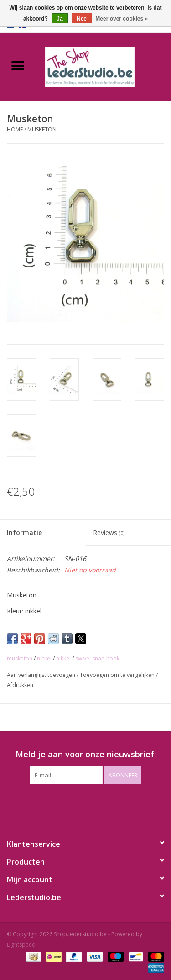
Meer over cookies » (122, 19)
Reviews (109, 532)
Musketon (42, 129)
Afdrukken (20, 685)
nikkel (63, 658)
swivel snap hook (97, 658)
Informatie (24, 532)
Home (15, 129)
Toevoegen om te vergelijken (118, 675)
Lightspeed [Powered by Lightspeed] (21, 945)
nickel (44, 658)
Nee (82, 19)
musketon (20, 658)
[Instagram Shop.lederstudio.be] (94, 803)
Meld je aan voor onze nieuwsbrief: (86, 754)
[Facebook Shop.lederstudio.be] (78, 803)
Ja (60, 19)
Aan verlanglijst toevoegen (42, 675)
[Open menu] (18, 65)
